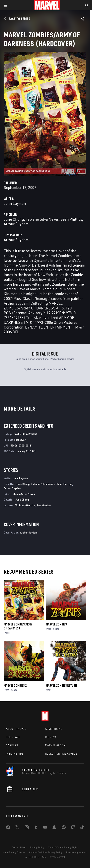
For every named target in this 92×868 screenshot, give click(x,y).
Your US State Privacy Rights (63, 847)
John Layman (15, 203)
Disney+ (51, 737)
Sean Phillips (71, 219)
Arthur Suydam (16, 224)
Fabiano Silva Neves (42, 219)
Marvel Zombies (56, 624)
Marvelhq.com (55, 745)
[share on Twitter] (17, 828)
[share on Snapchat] (54, 828)
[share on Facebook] (8, 828)
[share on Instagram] (27, 828)
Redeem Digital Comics (61, 754)
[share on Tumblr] (36, 828)
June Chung (14, 219)
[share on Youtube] (45, 828)
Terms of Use (19, 847)
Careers (12, 745)
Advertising (54, 729)
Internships (15, 754)
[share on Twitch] (73, 828)
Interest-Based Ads (35, 857)
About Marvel (16, 729)
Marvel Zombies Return (61, 685)
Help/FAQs (13, 737)
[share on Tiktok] (82, 828)
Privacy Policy (37, 847)
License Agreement (77, 852)
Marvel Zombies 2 (15, 685)
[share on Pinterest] (64, 828)
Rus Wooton (44, 505)
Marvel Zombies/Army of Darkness (18, 626)
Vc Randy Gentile (25, 505)
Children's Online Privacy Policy (46, 852)
